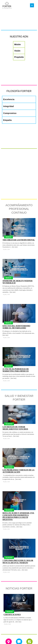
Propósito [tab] (19, 57)
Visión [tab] (17, 51)
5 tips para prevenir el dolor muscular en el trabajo (18, 547)
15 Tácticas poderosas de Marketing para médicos (16, 355)
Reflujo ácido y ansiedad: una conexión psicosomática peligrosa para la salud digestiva (18, 501)
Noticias (10, 597)
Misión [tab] (17, 44)
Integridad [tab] (9, 106)
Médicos (8, 222)
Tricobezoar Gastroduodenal (19, 225)
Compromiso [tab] (10, 113)
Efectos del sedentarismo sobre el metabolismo (16, 312)
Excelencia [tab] (9, 99)
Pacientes (9, 409)
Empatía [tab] (7, 120)
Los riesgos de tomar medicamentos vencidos (15, 413)
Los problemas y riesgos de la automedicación (18, 456)
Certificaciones (12, 600)
